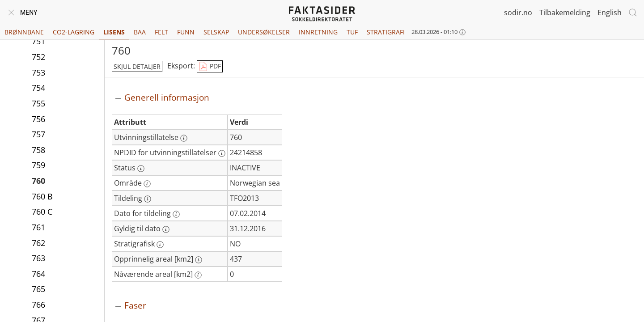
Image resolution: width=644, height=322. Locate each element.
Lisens (114, 32)
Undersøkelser (264, 32)
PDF (210, 67)
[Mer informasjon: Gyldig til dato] (166, 229)
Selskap (216, 32)
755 (38, 103)
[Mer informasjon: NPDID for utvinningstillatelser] (222, 153)
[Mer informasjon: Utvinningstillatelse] (184, 138)
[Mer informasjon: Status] (141, 169)
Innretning (318, 32)
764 (38, 274)
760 (38, 181)
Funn (186, 32)
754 (38, 88)
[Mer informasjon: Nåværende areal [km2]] (198, 275)
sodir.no (518, 13)
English (610, 13)
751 (38, 41)
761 (38, 227)
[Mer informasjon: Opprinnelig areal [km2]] (199, 260)
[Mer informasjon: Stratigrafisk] (160, 245)
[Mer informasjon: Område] (147, 184)
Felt (161, 32)
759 (38, 165)
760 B (42, 196)
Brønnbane (24, 32)
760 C (42, 212)
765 (38, 289)
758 (38, 150)
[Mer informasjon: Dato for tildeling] (176, 214)
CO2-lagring (74, 32)
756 (38, 119)
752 (38, 57)
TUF (352, 32)
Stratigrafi (386, 32)
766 (38, 305)
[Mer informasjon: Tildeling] (148, 199)
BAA (140, 32)
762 (38, 243)
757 (38, 134)
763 (38, 258)
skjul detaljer (137, 66)
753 (38, 72)
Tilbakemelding (565, 13)
